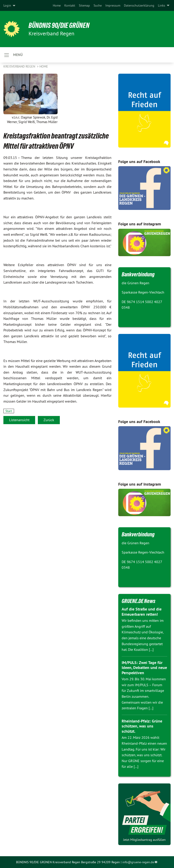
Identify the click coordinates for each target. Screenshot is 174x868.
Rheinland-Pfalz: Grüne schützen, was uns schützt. (142, 726)
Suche (98, 5)
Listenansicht (19, 420)
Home (57, 5)
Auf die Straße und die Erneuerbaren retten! (142, 612)
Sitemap (84, 5)
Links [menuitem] (162, 5)
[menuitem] (57, 5)
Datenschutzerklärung (139, 5)
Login (7, 5)
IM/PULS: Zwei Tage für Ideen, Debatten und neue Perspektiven (144, 668)
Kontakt (70, 5)
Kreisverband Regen (20, 66)
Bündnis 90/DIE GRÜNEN (59, 25)
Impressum (113, 5)
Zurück (49, 420)
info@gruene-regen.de (138, 862)
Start (9, 411)
